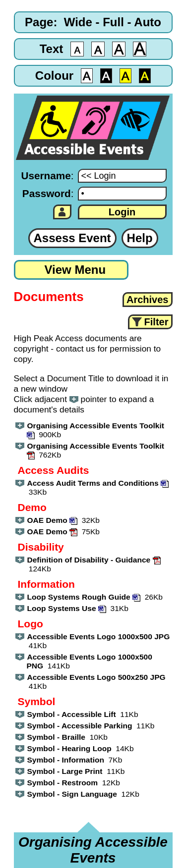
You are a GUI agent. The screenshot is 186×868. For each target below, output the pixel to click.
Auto (148, 22)
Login (122, 212)
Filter (156, 322)
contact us (76, 349)
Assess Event (72, 238)
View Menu (75, 270)
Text (52, 49)
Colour (54, 76)
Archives (148, 300)
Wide (78, 22)
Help (140, 238)
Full (113, 22)
